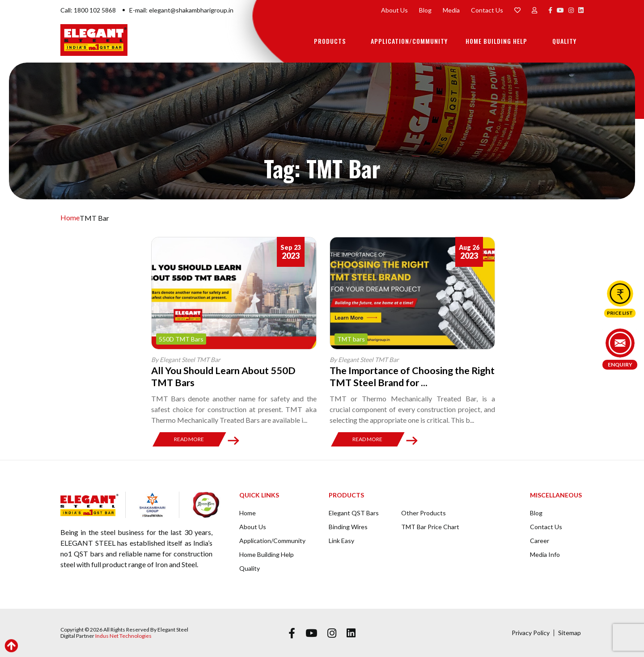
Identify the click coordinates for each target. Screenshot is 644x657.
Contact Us (487, 10)
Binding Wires (348, 526)
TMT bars (351, 339)
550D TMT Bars (181, 339)
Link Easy (341, 540)
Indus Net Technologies (123, 635)
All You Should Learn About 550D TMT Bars (225, 376)
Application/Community (409, 41)
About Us (394, 10)
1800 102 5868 (95, 10)
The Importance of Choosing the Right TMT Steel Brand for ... (401, 376)
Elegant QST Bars (354, 512)
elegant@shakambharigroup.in (191, 10)
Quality (564, 41)
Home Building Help (496, 41)
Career (540, 540)
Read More (189, 439)
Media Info (545, 554)
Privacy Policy (531, 632)
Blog (425, 10)
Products (330, 41)
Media (451, 10)
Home (70, 218)
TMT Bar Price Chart (430, 526)
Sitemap (570, 632)
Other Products (424, 512)
